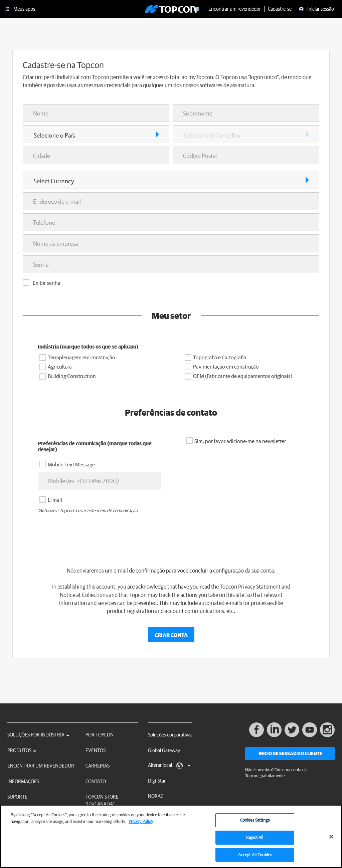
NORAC (156, 796)
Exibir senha (47, 283)
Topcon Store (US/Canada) (102, 800)
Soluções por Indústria (38, 735)
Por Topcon (100, 735)
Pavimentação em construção (226, 367)
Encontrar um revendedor (41, 766)
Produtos (22, 750)
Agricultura (60, 367)
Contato (96, 781)
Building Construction (72, 376)
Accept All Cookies (255, 859)
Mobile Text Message (71, 464)
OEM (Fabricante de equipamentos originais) (243, 376)
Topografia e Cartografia (220, 357)
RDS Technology (165, 812)
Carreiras (98, 766)
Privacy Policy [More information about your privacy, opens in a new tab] (141, 826)
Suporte (17, 797)
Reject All (255, 842)
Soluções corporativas (170, 735)
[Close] (331, 841)
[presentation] (171, 538)
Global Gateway (164, 750)
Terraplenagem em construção (81, 357)
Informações (23, 781)
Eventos (96, 750)
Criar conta (171, 635)
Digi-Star (157, 781)
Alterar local (169, 766)
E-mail (55, 500)
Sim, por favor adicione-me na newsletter (240, 441)
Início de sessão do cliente (290, 753)
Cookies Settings (255, 824)
